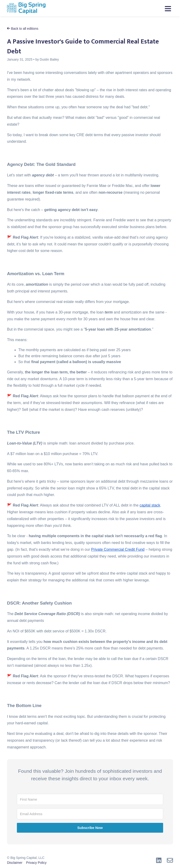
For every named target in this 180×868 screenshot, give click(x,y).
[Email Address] (90, 814)
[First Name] (90, 799)
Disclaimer (15, 863)
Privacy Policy (36, 863)
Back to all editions (23, 29)
